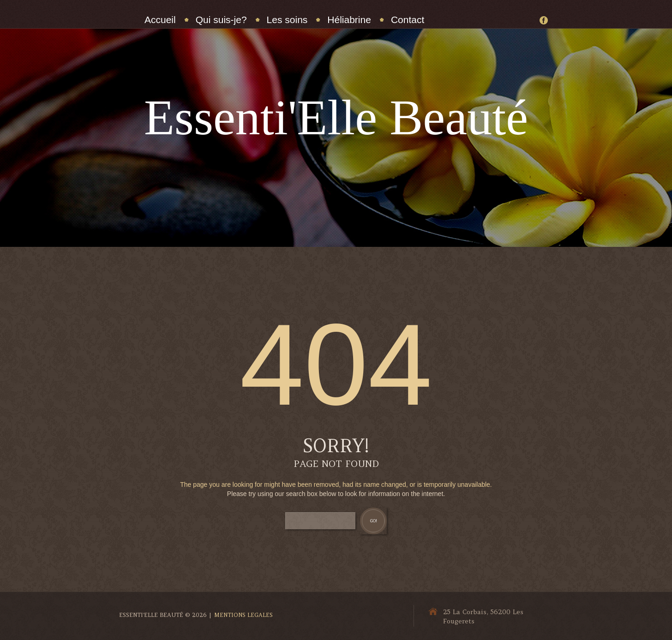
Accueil (160, 20)
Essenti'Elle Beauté (336, 117)
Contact (408, 20)
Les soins (287, 20)
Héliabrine (349, 20)
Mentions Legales (243, 615)
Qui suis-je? (221, 20)
